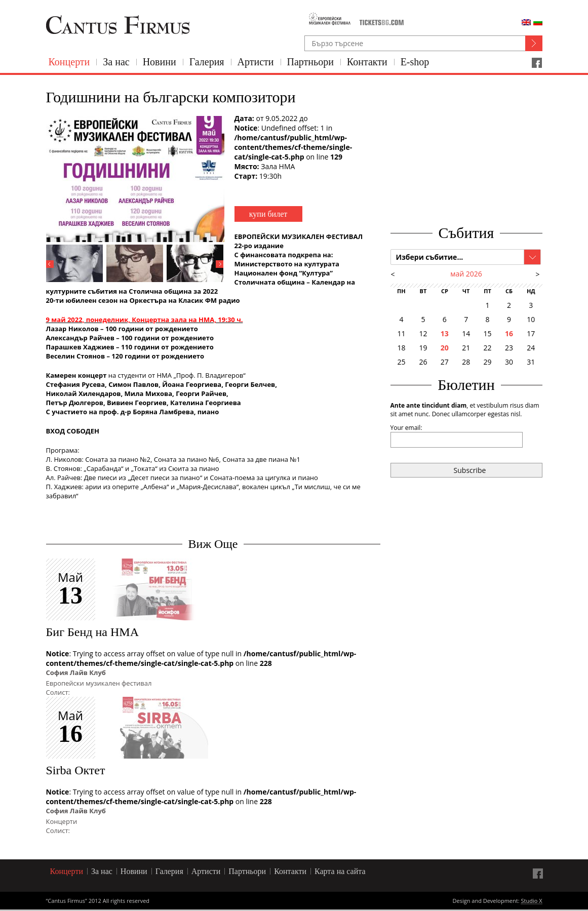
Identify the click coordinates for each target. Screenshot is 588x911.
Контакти (367, 62)
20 (445, 348)
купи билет (268, 214)
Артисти (256, 62)
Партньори (310, 62)
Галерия (207, 62)
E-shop (415, 62)
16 (509, 333)
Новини (160, 62)
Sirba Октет (76, 770)
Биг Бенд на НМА (92, 632)
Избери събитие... (430, 257)
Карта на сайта (340, 871)
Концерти (69, 62)
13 (445, 333)
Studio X (531, 901)
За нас (116, 62)
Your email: (406, 428)
